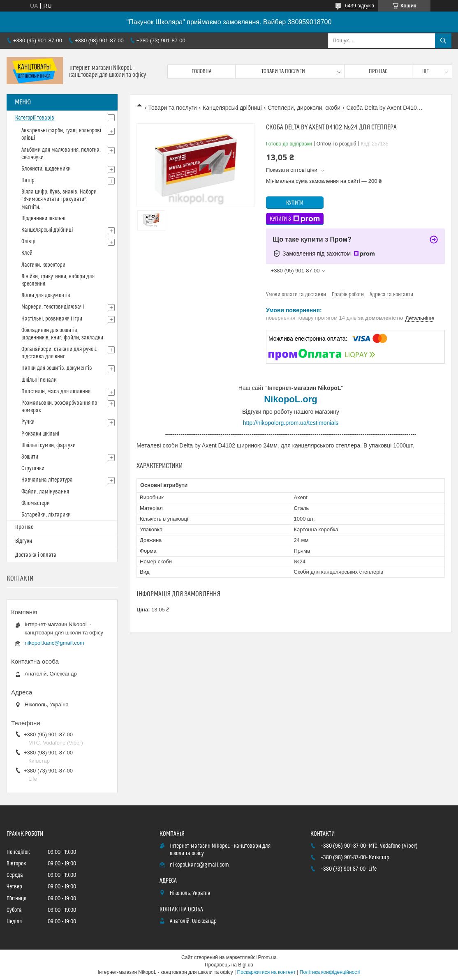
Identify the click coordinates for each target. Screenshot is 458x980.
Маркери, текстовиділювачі (53, 307)
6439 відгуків (360, 6)
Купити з (295, 219)
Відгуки (24, 541)
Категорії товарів (35, 118)
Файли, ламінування (45, 492)
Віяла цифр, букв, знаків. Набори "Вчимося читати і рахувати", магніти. (59, 199)
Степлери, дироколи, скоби (304, 108)
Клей (27, 253)
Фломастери (36, 503)
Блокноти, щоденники (46, 169)
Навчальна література (47, 480)
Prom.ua (267, 957)
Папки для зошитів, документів (57, 368)
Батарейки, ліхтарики (46, 515)
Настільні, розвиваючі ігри (52, 319)
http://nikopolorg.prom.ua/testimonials (291, 423)
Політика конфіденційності (330, 972)
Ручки (28, 422)
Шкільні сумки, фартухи (49, 445)
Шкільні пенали (39, 380)
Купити (295, 203)
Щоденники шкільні (43, 219)
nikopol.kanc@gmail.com (54, 643)
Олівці (28, 242)
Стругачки (33, 468)
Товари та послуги (283, 71)
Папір (28, 180)
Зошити (30, 457)
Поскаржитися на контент (266, 972)
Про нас (378, 71)
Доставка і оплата (36, 555)
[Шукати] (443, 41)
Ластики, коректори (43, 265)
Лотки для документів (46, 295)
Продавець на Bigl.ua (229, 965)
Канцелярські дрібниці (232, 108)
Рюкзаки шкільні (40, 434)
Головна (201, 71)
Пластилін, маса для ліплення (56, 392)
